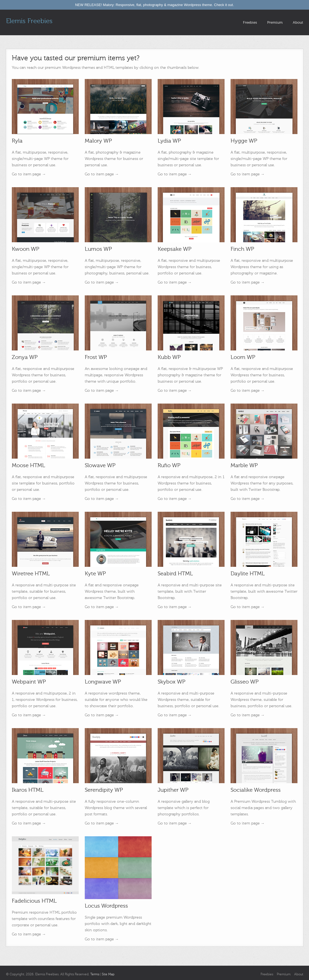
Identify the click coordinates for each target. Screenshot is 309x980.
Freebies (250, 22)
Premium (275, 22)
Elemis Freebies (29, 21)
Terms (95, 974)
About (298, 22)
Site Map (108, 974)
